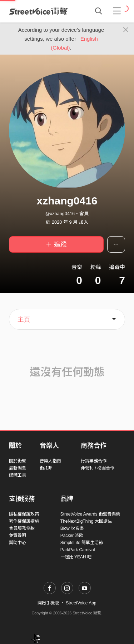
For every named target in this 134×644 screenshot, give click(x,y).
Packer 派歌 (72, 536)
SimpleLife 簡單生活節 (82, 543)
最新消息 (18, 468)
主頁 (24, 320)
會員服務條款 (22, 528)
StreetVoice (38, 11)
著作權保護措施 (24, 521)
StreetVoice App (81, 603)
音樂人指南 (50, 461)
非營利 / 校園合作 (98, 468)
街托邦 (46, 468)
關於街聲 (18, 461)
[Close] (126, 30)
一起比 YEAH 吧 (76, 557)
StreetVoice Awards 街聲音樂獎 (90, 514)
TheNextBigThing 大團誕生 (86, 521)
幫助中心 (18, 543)
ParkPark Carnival (78, 550)
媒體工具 (18, 475)
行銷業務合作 (94, 461)
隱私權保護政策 (24, 514)
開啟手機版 (48, 603)
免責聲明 (18, 536)
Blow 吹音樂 (72, 528)
